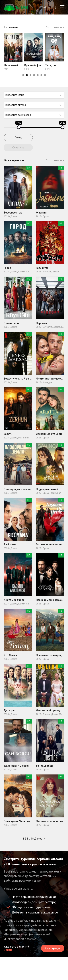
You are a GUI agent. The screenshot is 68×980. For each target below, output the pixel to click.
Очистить (18, 148)
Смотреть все (55, 27)
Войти (8, 950)
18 (32, 839)
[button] (23, 75)
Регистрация (53, 948)
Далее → (40, 839)
